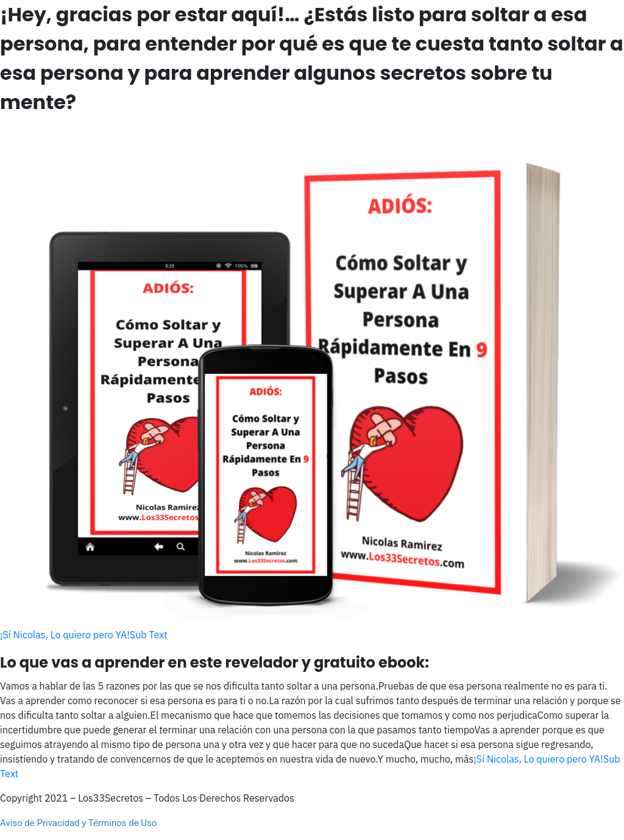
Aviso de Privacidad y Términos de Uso (78, 823)
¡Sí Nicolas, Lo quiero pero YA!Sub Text (84, 635)
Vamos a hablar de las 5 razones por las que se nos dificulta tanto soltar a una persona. (189, 686)
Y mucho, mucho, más (426, 759)
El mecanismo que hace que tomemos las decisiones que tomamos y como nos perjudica (344, 715)
